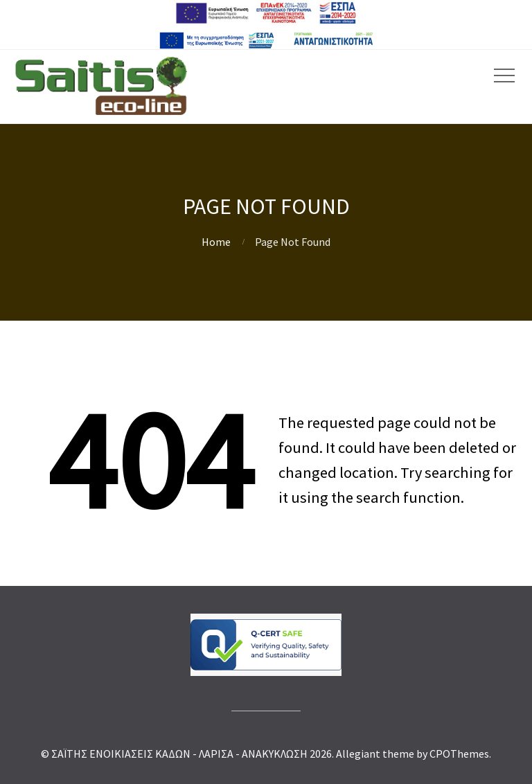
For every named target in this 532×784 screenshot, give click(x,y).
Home (216, 242)
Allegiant (358, 754)
